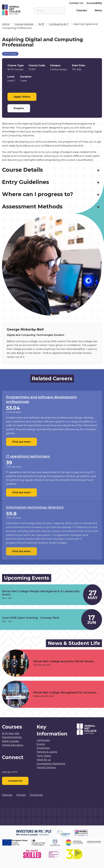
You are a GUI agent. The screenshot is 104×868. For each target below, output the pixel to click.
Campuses (43, 740)
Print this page (10, 54)
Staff (21, 3)
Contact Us (76, 3)
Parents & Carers (38, 3)
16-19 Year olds (11, 733)
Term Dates (44, 756)
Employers (59, 3)
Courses (82, 10)
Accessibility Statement (51, 764)
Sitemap (7, 795)
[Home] (15, 10)
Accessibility (94, 3)
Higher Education (13, 745)
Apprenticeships (12, 737)
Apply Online (22, 97)
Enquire (19, 108)
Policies (21, 795)
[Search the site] (61, 11)
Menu (98, 10)
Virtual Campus (46, 767)
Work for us (44, 760)
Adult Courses (11, 741)
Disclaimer (36, 795)
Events (41, 744)
